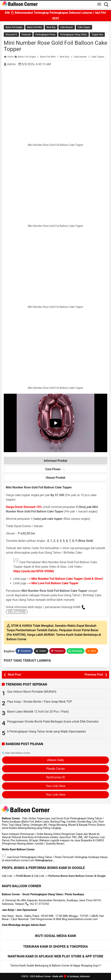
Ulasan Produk (55, 478)
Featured (26, 35)
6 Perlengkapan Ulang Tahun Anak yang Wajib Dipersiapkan (47, 731)
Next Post (14, 675)
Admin (11, 64)
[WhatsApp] (76, 651)
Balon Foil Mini (35, 27)
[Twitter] (41, 651)
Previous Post (94, 675)
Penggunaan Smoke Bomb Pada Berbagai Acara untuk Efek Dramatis (53, 722)
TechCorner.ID (55, 777)
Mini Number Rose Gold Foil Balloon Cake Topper (55, 46)
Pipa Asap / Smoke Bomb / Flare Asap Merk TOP (39, 702)
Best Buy (51, 27)
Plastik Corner (55, 769)
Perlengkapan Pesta (45, 35)
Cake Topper (84, 27)
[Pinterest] (57, 651)
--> (65, 579)
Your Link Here (55, 786)
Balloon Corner (43, 976)
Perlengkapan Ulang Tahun (73, 35)
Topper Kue (97, 35)
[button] (92, 651)
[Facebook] (24, 651)
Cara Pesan (56, 469)
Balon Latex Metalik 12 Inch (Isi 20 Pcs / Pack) (38, 712)
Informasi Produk (55, 461)
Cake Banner (67, 27)
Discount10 (11, 35)
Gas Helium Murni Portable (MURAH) (32, 692)
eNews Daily (55, 760)
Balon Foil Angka (14, 27)
